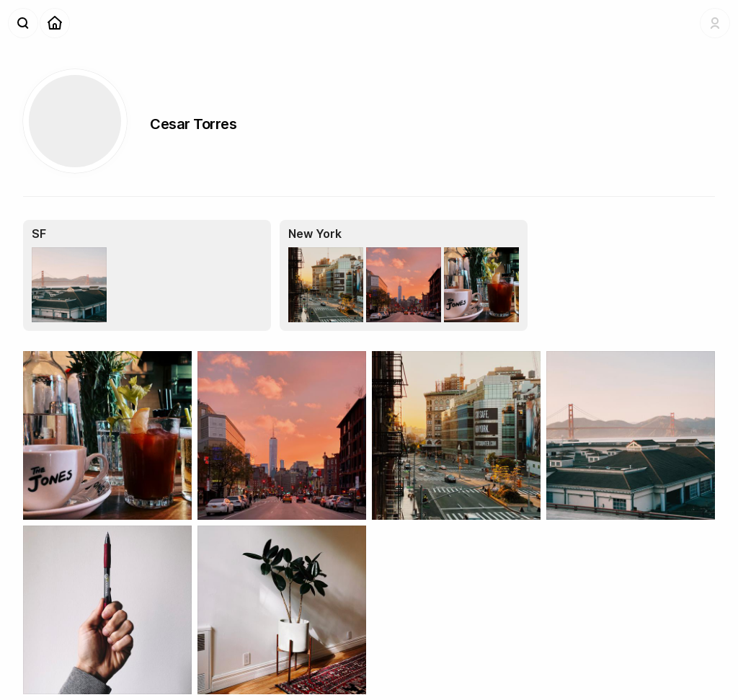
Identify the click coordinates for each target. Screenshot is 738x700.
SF (39, 234)
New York (315, 234)
